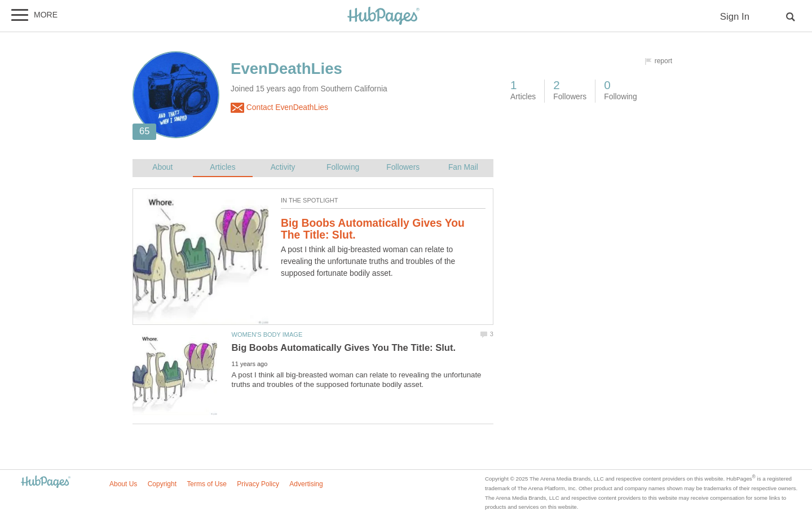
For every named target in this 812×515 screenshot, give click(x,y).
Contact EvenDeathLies (279, 108)
